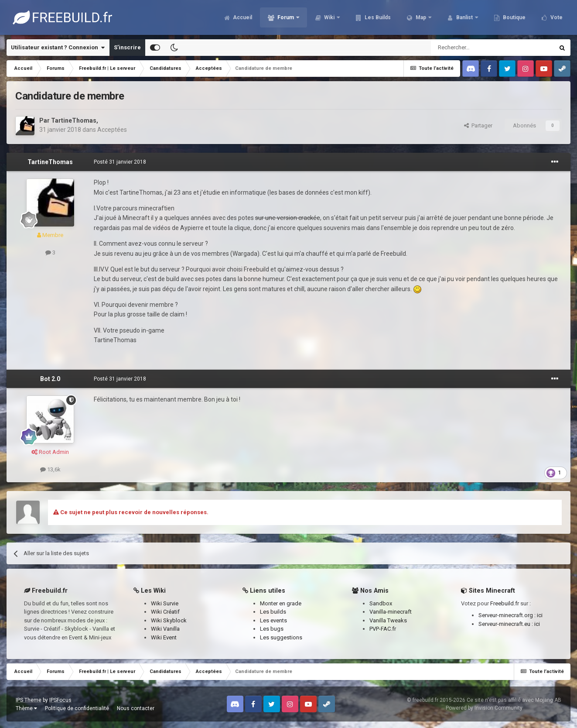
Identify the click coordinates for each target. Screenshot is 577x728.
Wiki (329, 17)
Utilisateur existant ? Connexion (58, 48)
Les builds (273, 612)
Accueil (242, 17)
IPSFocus (60, 700)
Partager (478, 125)
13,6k (50, 469)
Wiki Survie (165, 603)
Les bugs (272, 629)
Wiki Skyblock (169, 620)
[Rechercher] (474, 48)
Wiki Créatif (165, 612)
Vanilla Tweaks (388, 620)
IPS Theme (29, 700)
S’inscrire (127, 47)
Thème (26, 708)
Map (421, 17)
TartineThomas (74, 120)
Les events (273, 620)
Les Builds (377, 17)
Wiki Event (164, 637)
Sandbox (381, 603)
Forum (286, 17)
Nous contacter (136, 708)
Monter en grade (281, 603)
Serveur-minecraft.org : (508, 615)
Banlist (464, 17)
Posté (120, 162)
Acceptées (112, 130)
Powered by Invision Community (484, 708)
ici (540, 615)
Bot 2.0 (50, 379)
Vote (556, 17)
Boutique (514, 17)
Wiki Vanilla (165, 629)
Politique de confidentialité (77, 708)
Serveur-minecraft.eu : (506, 624)
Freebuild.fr (505, 603)
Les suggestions (281, 637)
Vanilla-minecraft (391, 612)
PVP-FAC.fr (383, 629)
